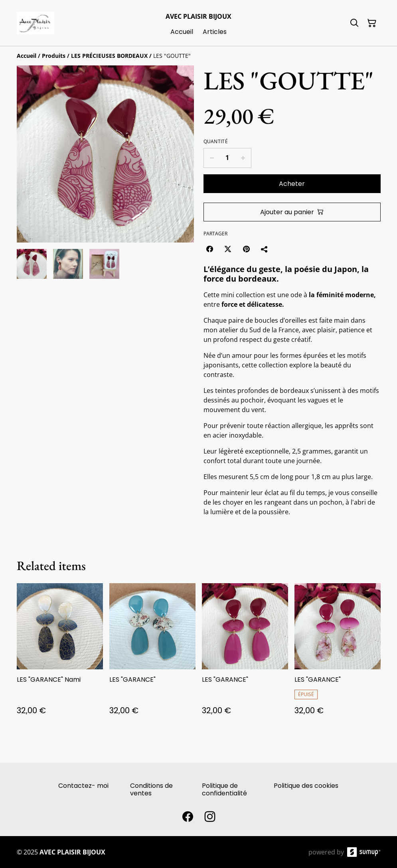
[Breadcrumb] (199, 56)
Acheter (292, 184)
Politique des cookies (306, 786)
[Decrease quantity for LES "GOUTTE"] (212, 158)
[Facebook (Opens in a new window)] (209, 249)
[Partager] (265, 249)
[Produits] (54, 56)
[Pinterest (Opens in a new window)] (246, 249)
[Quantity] (227, 158)
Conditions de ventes (151, 789)
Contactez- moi (83, 786)
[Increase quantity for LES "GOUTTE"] (243, 158)
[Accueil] (27, 56)
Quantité (216, 142)
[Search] (354, 23)
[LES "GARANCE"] (152, 657)
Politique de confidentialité (224, 789)
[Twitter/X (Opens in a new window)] (228, 249)
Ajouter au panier (292, 212)
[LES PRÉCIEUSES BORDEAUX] (109, 56)
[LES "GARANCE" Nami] (60, 657)
